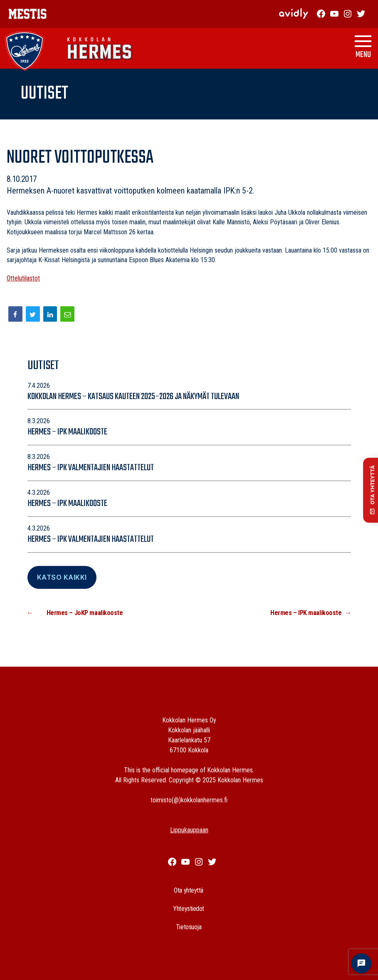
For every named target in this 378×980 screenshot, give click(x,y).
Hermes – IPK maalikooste (67, 432)
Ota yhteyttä (189, 890)
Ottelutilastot (23, 278)
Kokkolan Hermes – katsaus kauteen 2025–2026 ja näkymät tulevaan (134, 397)
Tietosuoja (189, 927)
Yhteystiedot (189, 909)
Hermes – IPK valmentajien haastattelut (91, 468)
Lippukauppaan (189, 830)
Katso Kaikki (62, 577)
